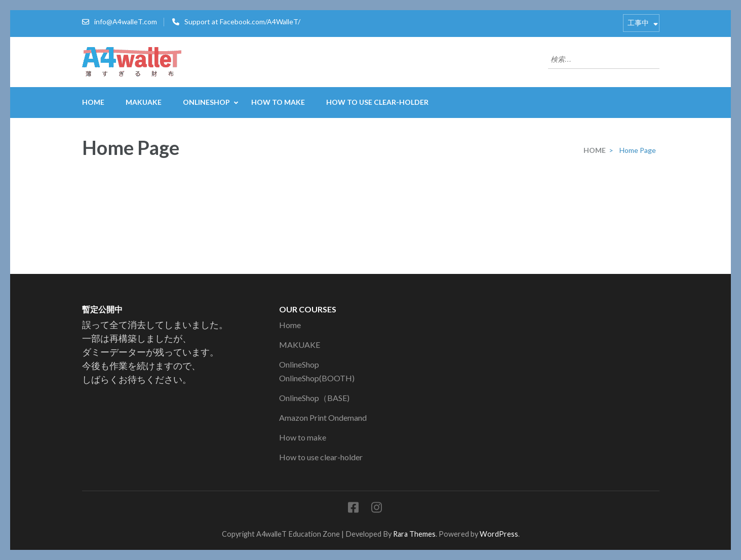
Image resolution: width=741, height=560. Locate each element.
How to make (278, 102)
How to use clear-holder (377, 102)
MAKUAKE (144, 102)
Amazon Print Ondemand (323, 417)
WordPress (499, 534)
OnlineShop (206, 102)
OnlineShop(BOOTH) (317, 378)
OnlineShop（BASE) (314, 398)
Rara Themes (414, 534)
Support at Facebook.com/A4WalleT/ (242, 22)
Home (93, 102)
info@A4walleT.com (126, 22)
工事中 (638, 23)
